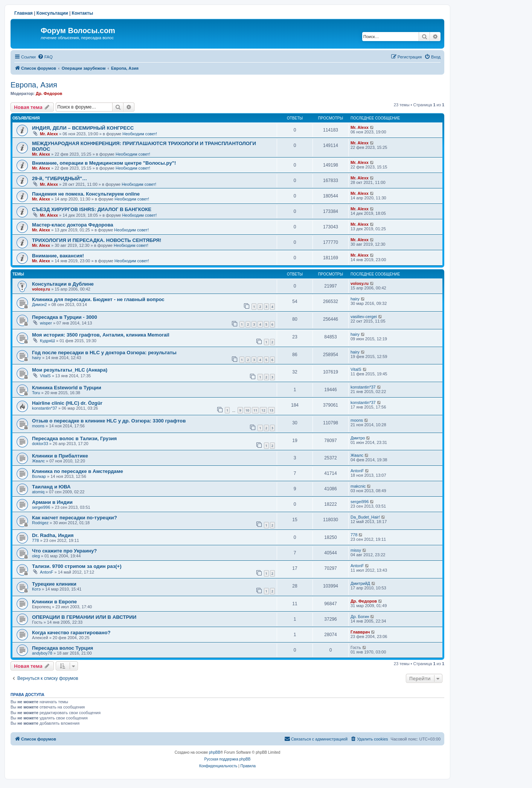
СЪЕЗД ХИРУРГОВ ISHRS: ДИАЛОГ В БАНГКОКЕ (92, 209)
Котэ (36, 589)
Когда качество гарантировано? (71, 633)
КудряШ (47, 341)
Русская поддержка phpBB (227, 759)
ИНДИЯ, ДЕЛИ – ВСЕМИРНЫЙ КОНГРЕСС (83, 128)
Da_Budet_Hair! (365, 517)
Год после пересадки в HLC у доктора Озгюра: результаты (104, 353)
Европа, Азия (34, 85)
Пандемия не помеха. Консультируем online (86, 194)
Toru (36, 393)
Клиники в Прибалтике (60, 456)
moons (38, 426)
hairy (355, 299)
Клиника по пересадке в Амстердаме (78, 471)
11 (255, 410)
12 (263, 410)
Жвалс (38, 461)
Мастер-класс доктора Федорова (73, 225)
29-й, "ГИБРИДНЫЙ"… (59, 178)
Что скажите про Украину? (64, 551)
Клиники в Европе (54, 602)
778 (35, 540)
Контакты (83, 13)
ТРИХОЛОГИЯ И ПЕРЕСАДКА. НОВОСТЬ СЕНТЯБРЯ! (97, 240)
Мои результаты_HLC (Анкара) (70, 370)
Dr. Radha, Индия (53, 535)
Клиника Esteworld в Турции (67, 388)
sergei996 (41, 507)
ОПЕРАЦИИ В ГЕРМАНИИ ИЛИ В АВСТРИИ (84, 617)
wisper (46, 323)
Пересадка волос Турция (62, 648)
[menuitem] (45, 57)
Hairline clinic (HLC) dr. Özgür (67, 403)
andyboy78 (42, 653)
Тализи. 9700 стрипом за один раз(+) (77, 566)
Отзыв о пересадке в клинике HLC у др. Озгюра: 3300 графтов (109, 421)
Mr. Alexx (49, 134)
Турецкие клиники (54, 584)
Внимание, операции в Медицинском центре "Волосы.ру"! (104, 163)
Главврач (360, 632)
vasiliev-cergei (364, 317)
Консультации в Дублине (63, 284)
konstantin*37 (363, 387)
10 (247, 410)
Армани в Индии (52, 502)
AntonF (357, 471)
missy (356, 550)
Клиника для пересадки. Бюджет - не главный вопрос (98, 299)
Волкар (39, 476)
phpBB (215, 752)
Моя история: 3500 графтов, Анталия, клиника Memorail (101, 335)
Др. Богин (360, 617)
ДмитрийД (360, 583)
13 (271, 410)
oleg (36, 556)
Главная (24, 13)
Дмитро (358, 438)
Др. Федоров (49, 93)
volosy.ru (41, 289)
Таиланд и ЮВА (51, 487)
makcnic (358, 486)
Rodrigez (40, 523)
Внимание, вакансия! (58, 256)
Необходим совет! (140, 134)
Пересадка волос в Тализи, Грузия (74, 438)
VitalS (45, 376)
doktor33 (40, 444)
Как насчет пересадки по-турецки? (75, 518)
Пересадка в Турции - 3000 (65, 317)
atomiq (38, 492)
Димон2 (39, 304)
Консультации (52, 13)
